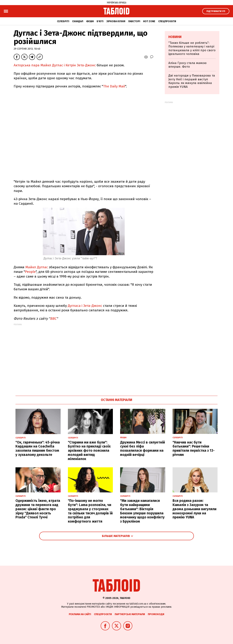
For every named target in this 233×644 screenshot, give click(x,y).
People (30, 272)
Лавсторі (134, 21)
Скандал (78, 21)
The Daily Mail (114, 86)
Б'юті (100, 21)
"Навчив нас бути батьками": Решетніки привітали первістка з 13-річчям (194, 449)
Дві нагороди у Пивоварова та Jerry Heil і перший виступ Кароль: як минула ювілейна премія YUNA (192, 81)
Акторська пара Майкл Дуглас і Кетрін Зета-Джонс (55, 65)
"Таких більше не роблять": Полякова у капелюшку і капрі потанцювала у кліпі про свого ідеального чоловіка (192, 48)
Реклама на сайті (80, 614)
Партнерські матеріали (130, 614)
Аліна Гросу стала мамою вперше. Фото (187, 65)
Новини (175, 37)
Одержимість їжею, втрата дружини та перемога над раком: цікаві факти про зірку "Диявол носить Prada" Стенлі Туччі (38, 509)
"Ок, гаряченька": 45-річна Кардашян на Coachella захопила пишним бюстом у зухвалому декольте (38, 449)
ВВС (53, 319)
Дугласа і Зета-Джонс (85, 306)
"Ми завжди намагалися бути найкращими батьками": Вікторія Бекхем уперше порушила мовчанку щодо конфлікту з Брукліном (142, 511)
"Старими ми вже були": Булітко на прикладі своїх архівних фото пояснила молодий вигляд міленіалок (89, 451)
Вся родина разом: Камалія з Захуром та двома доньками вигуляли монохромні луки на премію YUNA (195, 509)
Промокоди (156, 614)
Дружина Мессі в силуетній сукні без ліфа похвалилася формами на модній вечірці (143, 449)
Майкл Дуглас (37, 267)
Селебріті (63, 21)
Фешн (90, 21)
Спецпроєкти (167, 21)
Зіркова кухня (116, 21)
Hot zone (149, 21)
